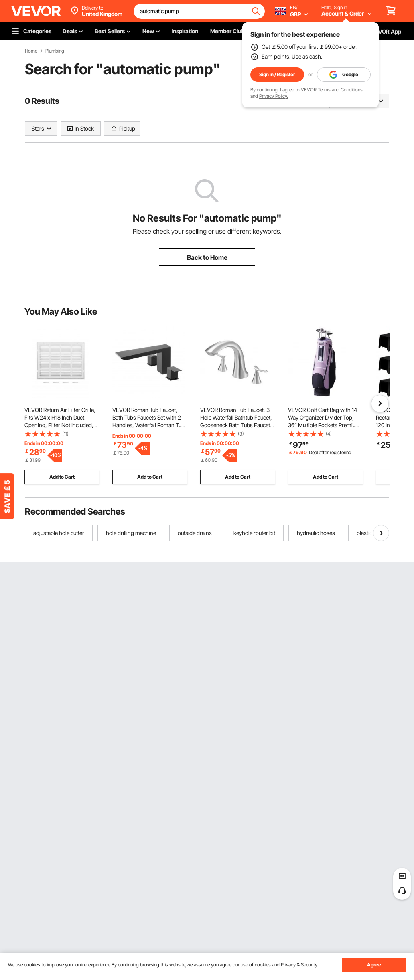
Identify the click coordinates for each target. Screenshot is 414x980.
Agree (374, 965)
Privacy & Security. (299, 965)
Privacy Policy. (274, 96)
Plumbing (55, 51)
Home (31, 51)
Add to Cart (62, 477)
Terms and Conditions (340, 90)
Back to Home (207, 257)
